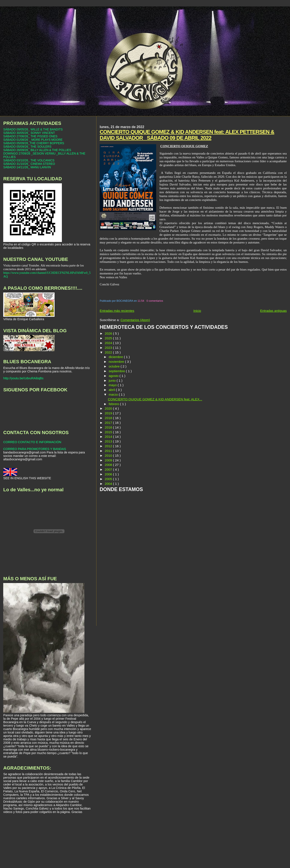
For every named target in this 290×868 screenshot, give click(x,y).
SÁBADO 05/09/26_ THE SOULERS (27, 147)
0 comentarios (155, 301)
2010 (109, 455)
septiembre (117, 371)
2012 (109, 446)
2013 (109, 441)
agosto (114, 376)
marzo (114, 394)
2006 (109, 474)
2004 (109, 484)
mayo (113, 385)
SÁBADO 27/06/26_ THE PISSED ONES (30, 136)
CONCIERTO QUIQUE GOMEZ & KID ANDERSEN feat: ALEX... (155, 399)
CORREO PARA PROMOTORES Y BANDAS (35, 449)
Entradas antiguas (273, 311)
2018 (109, 418)
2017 (109, 423)
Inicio (197, 311)
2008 (109, 465)
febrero (114, 404)
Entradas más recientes (117, 311)
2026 (109, 333)
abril (112, 390)
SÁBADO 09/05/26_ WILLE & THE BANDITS (33, 129)
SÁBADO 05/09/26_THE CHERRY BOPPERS (34, 143)
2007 (109, 469)
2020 (109, 408)
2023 (109, 348)
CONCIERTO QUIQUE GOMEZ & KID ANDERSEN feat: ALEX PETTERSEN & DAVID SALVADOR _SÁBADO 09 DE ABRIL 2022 (187, 135)
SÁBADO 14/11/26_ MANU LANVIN (27, 167)
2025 (109, 338)
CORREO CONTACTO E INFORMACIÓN (32, 442)
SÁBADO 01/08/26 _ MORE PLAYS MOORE (33, 140)
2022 (109, 352)
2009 (109, 460)
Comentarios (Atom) (135, 320)
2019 (109, 413)
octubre (115, 366)
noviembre (117, 362)
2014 (109, 437)
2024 (109, 343)
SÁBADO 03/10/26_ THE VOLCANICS (29, 160)
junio (113, 380)
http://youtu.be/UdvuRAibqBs (23, 378)
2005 (109, 479)
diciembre (116, 357)
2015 (109, 432)
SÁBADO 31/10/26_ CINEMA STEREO (29, 164)
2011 (109, 451)
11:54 (141, 301)
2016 (109, 427)
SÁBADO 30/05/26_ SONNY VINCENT (29, 133)
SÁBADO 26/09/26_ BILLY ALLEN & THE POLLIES (37, 150)
